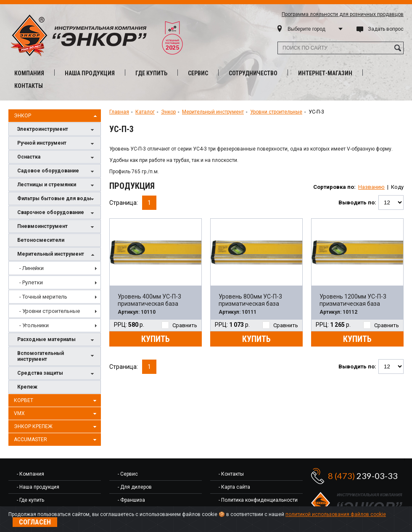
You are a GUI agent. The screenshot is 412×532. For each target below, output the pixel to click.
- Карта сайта (234, 487)
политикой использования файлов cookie (336, 514)
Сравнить (179, 325)
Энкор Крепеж (56, 427)
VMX (56, 414)
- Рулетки (31, 282)
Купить (156, 339)
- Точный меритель (43, 297)
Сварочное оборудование (57, 213)
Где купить (151, 73)
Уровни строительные (276, 112)
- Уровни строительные (50, 311)
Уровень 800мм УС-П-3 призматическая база (250, 300)
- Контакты (231, 474)
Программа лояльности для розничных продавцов (343, 14)
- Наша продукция (38, 487)
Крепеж (27, 387)
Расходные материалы (57, 340)
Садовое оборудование (57, 171)
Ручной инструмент (57, 144)
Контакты (29, 86)
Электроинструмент (57, 130)
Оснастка (57, 157)
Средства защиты (57, 374)
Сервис (198, 73)
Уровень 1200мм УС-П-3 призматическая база (353, 300)
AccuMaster (56, 440)
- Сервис (128, 474)
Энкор (56, 116)
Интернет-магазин (325, 73)
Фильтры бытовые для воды (57, 199)
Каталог (145, 112)
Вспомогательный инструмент (57, 356)
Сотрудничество (253, 73)
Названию (371, 187)
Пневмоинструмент (57, 227)
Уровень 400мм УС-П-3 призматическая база (149, 300)
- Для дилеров (135, 487)
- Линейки (32, 268)
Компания (29, 73)
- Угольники (34, 325)
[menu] (55, 297)
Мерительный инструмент (57, 255)
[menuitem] (55, 268)
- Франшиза (131, 500)
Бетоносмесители (41, 240)
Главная (119, 112)
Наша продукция (90, 73)
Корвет (56, 401)
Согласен (35, 522)
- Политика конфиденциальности (258, 500)
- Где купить (30, 500)
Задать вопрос (386, 29)
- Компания (30, 474)
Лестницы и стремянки (57, 185)
